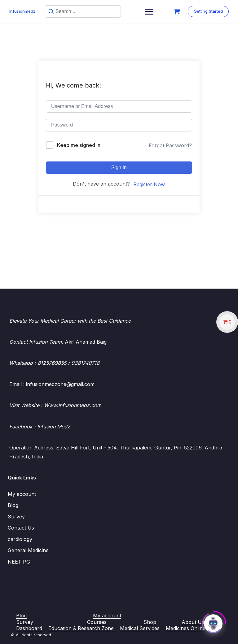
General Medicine (28, 550)
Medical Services (140, 628)
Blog (13, 505)
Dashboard (29, 628)
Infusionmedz (22, 11)
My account (22, 494)
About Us (193, 622)
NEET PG (19, 562)
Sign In (119, 167)
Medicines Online (186, 628)
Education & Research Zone (81, 628)
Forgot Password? (170, 145)
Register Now (149, 184)
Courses (97, 622)
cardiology (20, 539)
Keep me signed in (79, 145)
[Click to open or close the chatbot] (213, 622)
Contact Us (21, 528)
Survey (16, 517)
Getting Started (208, 11)
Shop (150, 622)
